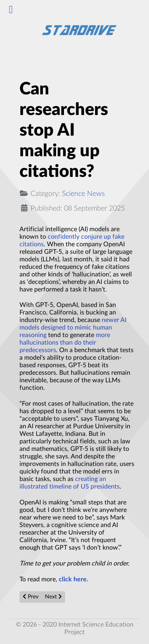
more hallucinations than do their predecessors (65, 343)
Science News (83, 194)
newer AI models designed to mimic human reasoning (73, 328)
